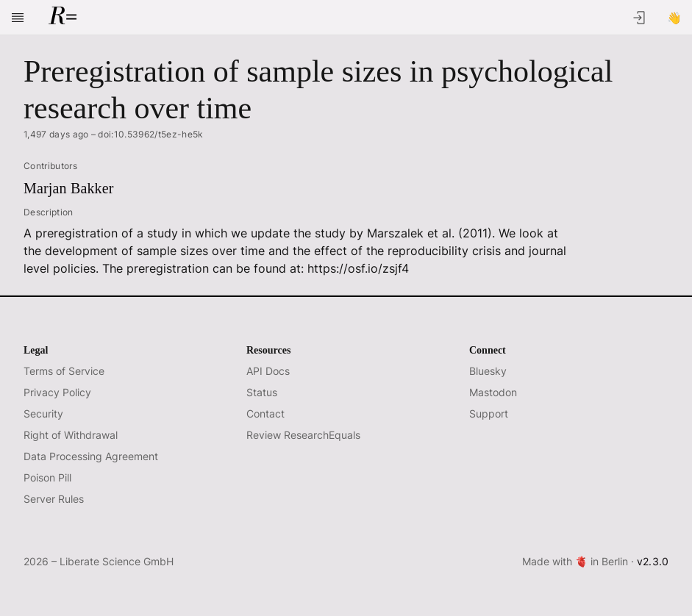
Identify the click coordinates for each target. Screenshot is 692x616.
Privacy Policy (57, 392)
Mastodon (493, 392)
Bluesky (488, 371)
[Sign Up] (674, 18)
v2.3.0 (653, 561)
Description (49, 212)
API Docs (268, 371)
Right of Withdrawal (71, 435)
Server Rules (54, 499)
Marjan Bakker (69, 188)
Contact (265, 413)
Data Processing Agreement (91, 456)
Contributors (50, 166)
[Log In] (639, 18)
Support (489, 413)
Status (262, 392)
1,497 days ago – (114, 135)
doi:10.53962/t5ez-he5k (150, 134)
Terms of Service (64, 371)
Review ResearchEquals (303, 435)
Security (43, 413)
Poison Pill (47, 477)
